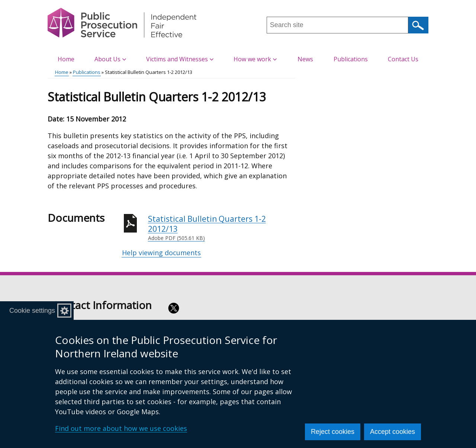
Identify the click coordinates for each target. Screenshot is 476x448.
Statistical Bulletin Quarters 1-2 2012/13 (222, 228)
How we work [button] (255, 59)
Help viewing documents (161, 253)
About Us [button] (110, 59)
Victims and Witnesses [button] (180, 59)
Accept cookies (393, 432)
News (305, 59)
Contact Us (403, 59)
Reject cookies (333, 432)
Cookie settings (32, 311)
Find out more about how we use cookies (121, 428)
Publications (351, 59)
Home (66, 59)
